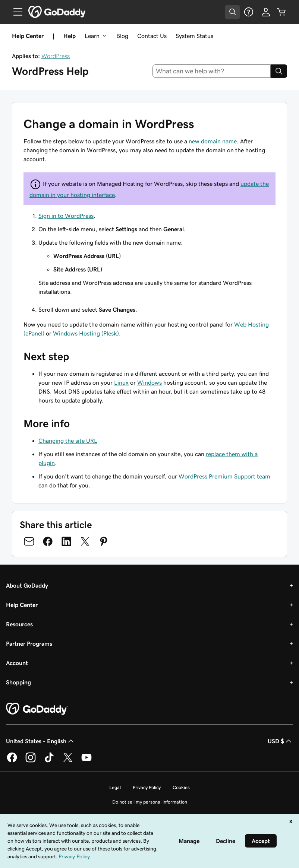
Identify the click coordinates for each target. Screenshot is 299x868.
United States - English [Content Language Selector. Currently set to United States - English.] (41, 741)
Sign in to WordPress (66, 216)
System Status (194, 36)
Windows (149, 382)
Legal (115, 787)
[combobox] (212, 71)
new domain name (213, 141)
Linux (121, 382)
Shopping (18, 682)
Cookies (181, 787)
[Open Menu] (15, 12)
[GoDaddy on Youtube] (86, 761)
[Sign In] (266, 12)
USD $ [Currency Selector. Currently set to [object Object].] (280, 741)
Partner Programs (29, 643)
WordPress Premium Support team (224, 476)
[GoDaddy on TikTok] (49, 761)
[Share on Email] (29, 541)
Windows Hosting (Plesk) (86, 333)
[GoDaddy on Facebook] (12, 761)
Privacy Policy (147, 787)
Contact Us (152, 36)
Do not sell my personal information (150, 802)
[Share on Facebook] (48, 541)
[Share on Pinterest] (104, 541)
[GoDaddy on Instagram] (31, 761)
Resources (19, 624)
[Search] (279, 71)
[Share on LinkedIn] (66, 541)
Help (70, 36)
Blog (122, 36)
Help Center (22, 605)
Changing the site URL (68, 441)
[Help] (249, 12)
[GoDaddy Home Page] (37, 709)
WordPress (56, 56)
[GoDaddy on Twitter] (68, 761)
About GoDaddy (27, 585)
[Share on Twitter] (85, 541)
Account (17, 663)
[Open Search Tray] (232, 12)
